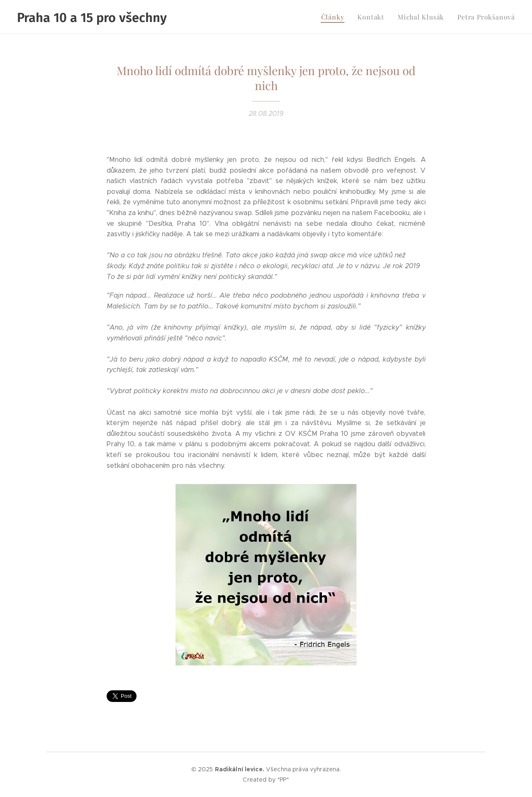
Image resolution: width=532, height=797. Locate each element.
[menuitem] (344, 17)
